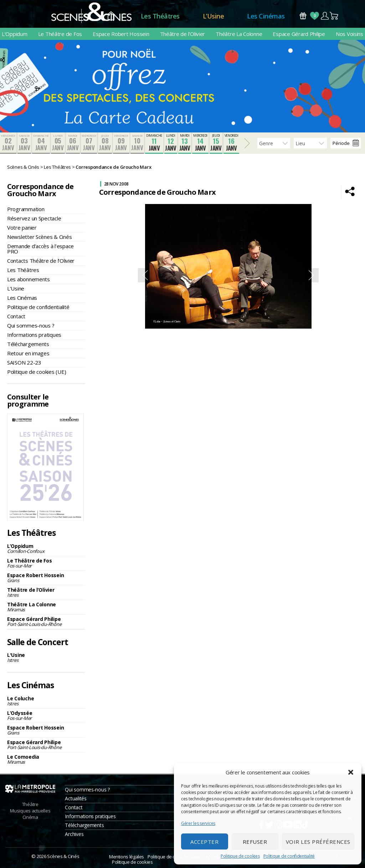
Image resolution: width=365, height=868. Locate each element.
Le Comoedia (46, 759)
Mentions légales (127, 857)
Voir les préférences (318, 842)
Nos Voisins (349, 34)
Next (312, 275)
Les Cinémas (266, 16)
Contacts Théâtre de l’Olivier (41, 261)
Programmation (26, 209)
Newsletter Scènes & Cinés (39, 237)
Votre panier (22, 228)
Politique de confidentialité (289, 856)
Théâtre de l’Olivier (183, 34)
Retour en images (28, 353)
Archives (74, 834)
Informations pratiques (34, 335)
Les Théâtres (160, 16)
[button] (351, 772)
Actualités (76, 798)
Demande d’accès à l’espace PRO (40, 249)
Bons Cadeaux (303, 16)
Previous (145, 275)
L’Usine (214, 16)
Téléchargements (28, 344)
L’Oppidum (15, 34)
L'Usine (46, 657)
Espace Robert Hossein (121, 34)
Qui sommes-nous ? (31, 325)
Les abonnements (29, 279)
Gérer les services (198, 823)
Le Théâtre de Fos (60, 34)
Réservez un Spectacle (34, 218)
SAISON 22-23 (24, 362)
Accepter (204, 842)
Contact (16, 316)
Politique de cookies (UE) (37, 372)
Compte (325, 16)
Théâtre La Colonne (239, 34)
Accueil (111, 16)
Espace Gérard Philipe (299, 34)
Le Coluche (46, 701)
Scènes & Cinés (63, 856)
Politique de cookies (240, 856)
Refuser (255, 842)
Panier (334, 16)
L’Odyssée (46, 715)
